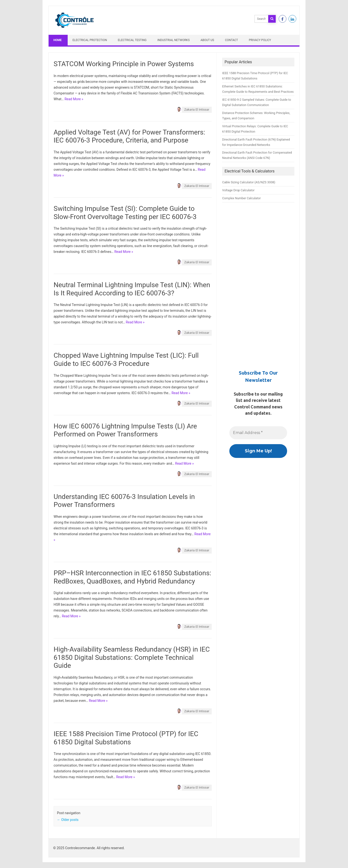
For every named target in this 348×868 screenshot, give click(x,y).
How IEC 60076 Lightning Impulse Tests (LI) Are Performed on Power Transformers (125, 430)
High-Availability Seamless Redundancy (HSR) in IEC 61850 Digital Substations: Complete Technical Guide (132, 657)
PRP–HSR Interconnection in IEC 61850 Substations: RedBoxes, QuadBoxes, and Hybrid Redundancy (132, 577)
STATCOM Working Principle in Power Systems (124, 64)
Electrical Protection (90, 40)
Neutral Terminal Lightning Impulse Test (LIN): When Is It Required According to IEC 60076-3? (132, 289)
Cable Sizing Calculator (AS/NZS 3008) (249, 182)
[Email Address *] (258, 433)
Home (58, 40)
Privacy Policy (260, 40)
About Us (207, 40)
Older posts (68, 820)
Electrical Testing (132, 40)
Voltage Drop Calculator (238, 190)
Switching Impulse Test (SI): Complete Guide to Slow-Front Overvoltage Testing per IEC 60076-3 (125, 213)
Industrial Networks (174, 40)
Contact (232, 40)
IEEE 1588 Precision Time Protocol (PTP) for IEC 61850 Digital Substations (126, 738)
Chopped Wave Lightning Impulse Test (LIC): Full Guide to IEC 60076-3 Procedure (126, 359)
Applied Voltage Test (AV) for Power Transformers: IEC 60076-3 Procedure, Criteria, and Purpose (129, 136)
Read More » (74, 99)
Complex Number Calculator (241, 198)
